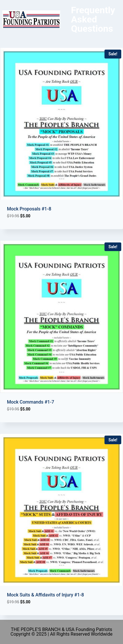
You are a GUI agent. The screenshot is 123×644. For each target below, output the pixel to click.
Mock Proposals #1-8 (29, 209)
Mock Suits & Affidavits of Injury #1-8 (45, 595)
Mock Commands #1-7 (31, 402)
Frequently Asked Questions (93, 19)
